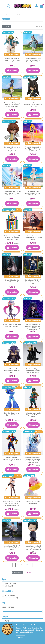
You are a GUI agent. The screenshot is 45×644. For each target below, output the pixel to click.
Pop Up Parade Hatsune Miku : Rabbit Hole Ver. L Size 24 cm (12, 326)
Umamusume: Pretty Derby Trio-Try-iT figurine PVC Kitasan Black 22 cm (12, 105)
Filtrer (6, 26)
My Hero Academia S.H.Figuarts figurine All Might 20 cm (12, 459)
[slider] (3, 611)
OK (29, 572)
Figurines (10, 584)
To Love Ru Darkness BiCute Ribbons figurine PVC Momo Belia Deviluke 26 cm (12, 193)
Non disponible (11, 598)
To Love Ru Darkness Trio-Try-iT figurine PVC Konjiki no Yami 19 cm (33, 149)
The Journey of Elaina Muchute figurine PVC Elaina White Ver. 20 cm (33, 193)
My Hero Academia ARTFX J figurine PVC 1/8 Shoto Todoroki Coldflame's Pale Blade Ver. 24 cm (33, 460)
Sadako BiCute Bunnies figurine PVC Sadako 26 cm (12, 281)
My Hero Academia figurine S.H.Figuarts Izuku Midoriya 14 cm (33, 415)
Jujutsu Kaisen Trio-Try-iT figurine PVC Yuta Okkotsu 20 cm (12, 548)
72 (27, 565)
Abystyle (9, 621)
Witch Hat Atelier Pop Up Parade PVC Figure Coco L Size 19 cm (12, 60)
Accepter (21, 637)
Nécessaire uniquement (24, 641)
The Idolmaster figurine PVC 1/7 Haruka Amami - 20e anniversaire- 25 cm (12, 238)
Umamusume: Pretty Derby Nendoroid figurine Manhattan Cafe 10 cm (33, 105)
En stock (10, 595)
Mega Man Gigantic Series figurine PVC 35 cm (12, 414)
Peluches (9, 586)
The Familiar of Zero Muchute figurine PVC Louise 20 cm (33, 238)
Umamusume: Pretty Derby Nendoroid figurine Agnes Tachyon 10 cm (12, 149)
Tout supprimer (17, 572)
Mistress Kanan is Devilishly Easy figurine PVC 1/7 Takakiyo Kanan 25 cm (12, 504)
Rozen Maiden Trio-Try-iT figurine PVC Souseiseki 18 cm (33, 282)
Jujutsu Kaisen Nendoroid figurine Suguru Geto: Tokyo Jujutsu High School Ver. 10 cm (33, 549)
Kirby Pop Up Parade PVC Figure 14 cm (33, 503)
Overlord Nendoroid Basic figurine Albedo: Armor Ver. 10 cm (12, 371)
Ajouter (12, 70)
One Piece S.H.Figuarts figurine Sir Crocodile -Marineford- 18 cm (33, 371)
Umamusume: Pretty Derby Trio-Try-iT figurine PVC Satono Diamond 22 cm (33, 60)
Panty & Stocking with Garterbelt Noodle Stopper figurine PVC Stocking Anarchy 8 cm (33, 327)
